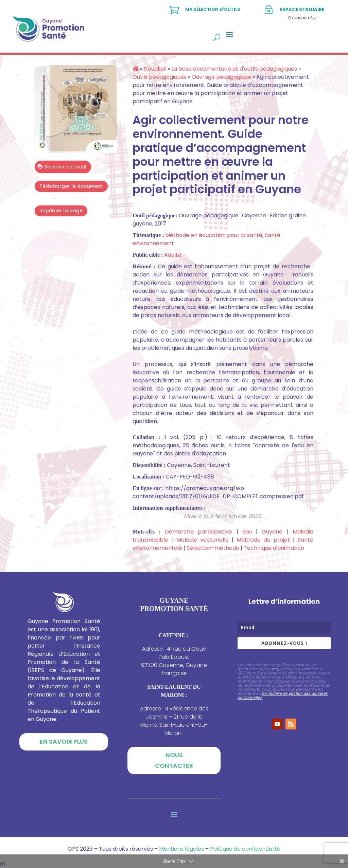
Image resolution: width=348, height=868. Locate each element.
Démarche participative (198, 532)
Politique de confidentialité (245, 849)
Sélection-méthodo (213, 548)
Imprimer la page (61, 211)
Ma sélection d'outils (213, 9)
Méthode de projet (263, 540)
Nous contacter (174, 760)
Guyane (272, 532)
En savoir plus (64, 742)
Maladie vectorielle (203, 540)
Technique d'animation (274, 548)
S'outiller (155, 69)
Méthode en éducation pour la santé (214, 235)
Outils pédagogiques (160, 77)
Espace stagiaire (302, 10)
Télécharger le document (71, 186)
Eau (247, 532)
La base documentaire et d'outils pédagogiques (234, 69)
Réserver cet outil (62, 167)
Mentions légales (181, 849)
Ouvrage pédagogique (221, 77)
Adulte (173, 255)
